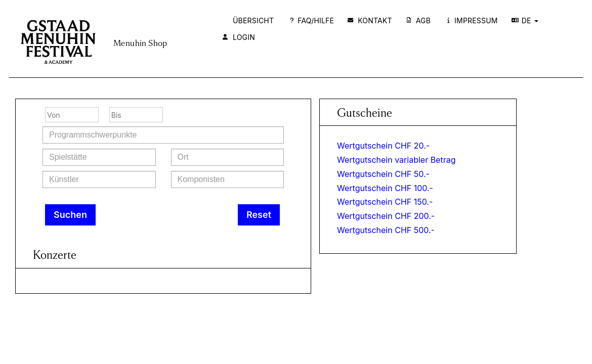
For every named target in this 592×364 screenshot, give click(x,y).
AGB (419, 20)
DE (525, 20)
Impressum (473, 20)
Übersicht (253, 20)
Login (239, 37)
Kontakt (370, 20)
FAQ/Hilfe (312, 20)
